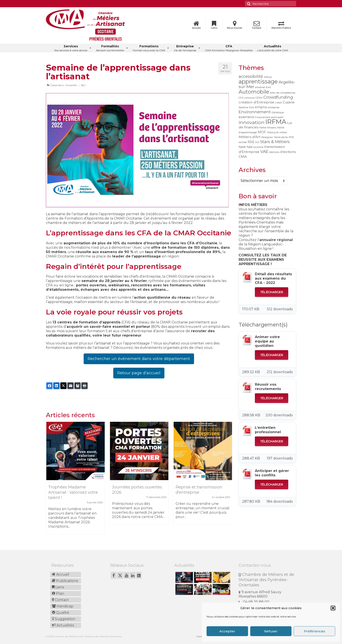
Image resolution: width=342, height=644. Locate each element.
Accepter (227, 631)
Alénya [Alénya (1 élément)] (268, 77)
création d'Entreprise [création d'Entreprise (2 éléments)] (256, 102)
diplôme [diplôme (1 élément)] (243, 107)
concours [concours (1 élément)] (249, 98)
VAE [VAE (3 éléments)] (264, 152)
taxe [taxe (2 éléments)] (242, 147)
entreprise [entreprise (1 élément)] (274, 107)
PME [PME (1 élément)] (291, 137)
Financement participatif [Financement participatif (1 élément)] (269, 117)
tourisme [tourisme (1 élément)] (258, 147)
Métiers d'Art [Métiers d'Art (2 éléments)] (249, 137)
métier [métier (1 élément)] (283, 132)
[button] (333, 608)
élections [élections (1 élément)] (274, 152)
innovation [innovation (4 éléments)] (252, 122)
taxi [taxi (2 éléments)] (250, 147)
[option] (76, 480)
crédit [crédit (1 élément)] (279, 103)
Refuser (271, 631)
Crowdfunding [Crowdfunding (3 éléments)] (278, 97)
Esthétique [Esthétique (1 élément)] (278, 113)
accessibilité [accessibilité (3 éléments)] (251, 76)
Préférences (314, 631)
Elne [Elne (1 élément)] (251, 107)
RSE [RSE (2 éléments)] (251, 142)
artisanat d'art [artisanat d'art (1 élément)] (263, 87)
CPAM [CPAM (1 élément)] (259, 98)
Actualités (71, 85)
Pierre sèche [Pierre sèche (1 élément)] (281, 137)
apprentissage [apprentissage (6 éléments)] (258, 81)
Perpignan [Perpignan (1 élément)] (267, 137)
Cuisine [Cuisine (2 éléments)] (289, 102)
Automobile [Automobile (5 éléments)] (254, 92)
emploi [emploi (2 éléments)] (261, 107)
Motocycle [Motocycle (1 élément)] (273, 132)
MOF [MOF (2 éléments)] (262, 132)
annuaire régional (276, 240)
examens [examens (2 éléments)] (246, 117)
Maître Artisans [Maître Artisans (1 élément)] (268, 128)
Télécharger (272, 292)
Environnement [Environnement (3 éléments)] (255, 112)
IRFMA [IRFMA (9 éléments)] (276, 122)
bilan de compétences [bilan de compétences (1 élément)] (283, 93)
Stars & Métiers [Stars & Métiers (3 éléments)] (275, 142)
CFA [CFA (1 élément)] (241, 98)
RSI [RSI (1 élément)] (257, 142)
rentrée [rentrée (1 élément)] (243, 142)
